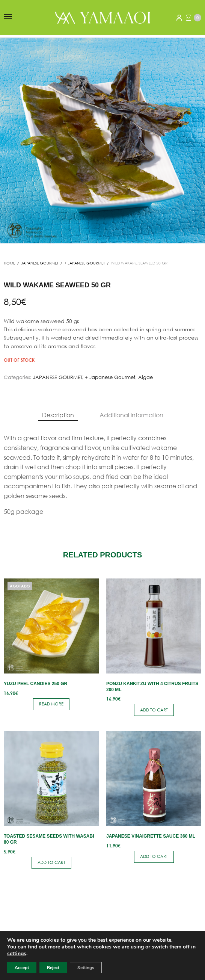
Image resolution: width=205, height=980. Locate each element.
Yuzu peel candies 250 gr (35, 684)
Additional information (131, 415)
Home (9, 263)
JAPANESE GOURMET (40, 263)
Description (58, 415)
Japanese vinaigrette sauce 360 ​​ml (151, 836)
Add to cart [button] (154, 710)
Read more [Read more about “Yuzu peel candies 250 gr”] (51, 704)
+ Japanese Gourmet (84, 263)
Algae (145, 377)
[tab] (58, 415)
